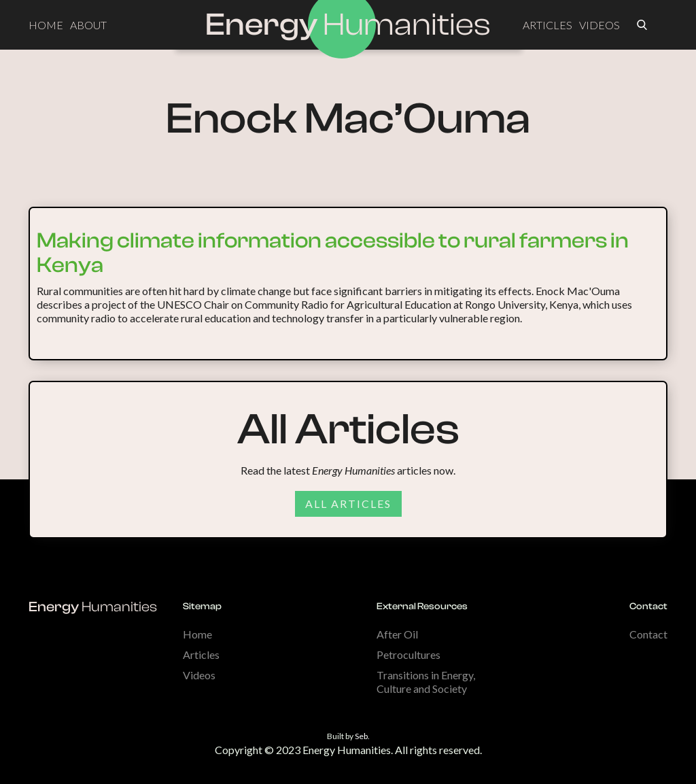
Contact (648, 634)
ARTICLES (547, 25)
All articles (348, 504)
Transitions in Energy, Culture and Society (426, 682)
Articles (201, 654)
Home (197, 634)
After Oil (397, 634)
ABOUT (88, 25)
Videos (199, 675)
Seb (361, 736)
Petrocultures (408, 654)
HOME (46, 25)
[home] (348, 25)
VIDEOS (599, 25)
